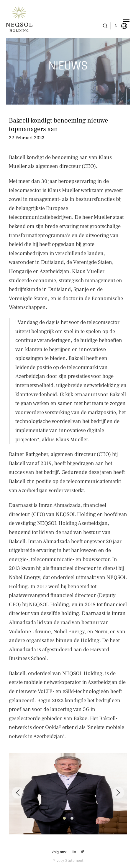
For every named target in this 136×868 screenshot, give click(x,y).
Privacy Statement (68, 861)
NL (109, 20)
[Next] (118, 785)
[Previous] (18, 785)
